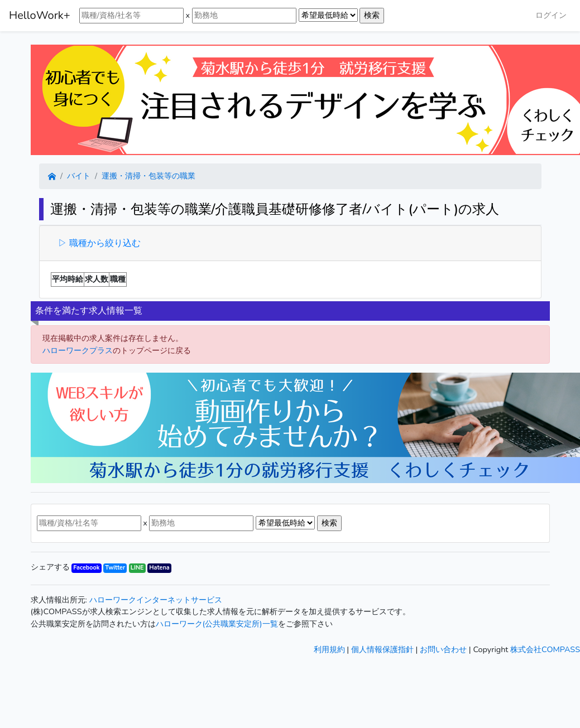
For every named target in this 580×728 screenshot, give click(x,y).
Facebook (86, 568)
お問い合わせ (443, 649)
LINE (137, 568)
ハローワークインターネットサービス (156, 600)
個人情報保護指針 (382, 649)
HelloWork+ (40, 15)
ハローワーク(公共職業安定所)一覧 (217, 624)
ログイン (551, 15)
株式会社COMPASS (545, 649)
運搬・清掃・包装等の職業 (148, 176)
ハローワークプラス (78, 350)
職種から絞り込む (104, 243)
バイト (79, 176)
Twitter (115, 568)
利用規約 (329, 649)
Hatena (159, 568)
